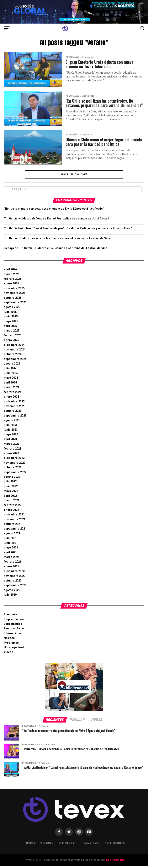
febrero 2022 (13, 507)
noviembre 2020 (15, 578)
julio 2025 (10, 314)
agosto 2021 (12, 536)
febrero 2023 (13, 451)
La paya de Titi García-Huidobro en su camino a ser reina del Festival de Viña (55, 250)
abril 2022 (10, 498)
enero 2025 (11, 342)
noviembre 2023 (15, 408)
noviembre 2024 (15, 352)
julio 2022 (10, 484)
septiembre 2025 (15, 305)
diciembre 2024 (14, 347)
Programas (11, 645)
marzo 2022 (12, 503)
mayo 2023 (11, 437)
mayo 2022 (11, 493)
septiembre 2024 (15, 361)
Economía (11, 617)
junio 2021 (11, 545)
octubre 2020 (13, 583)
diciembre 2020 (14, 573)
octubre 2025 (13, 300)
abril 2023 (10, 441)
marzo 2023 (12, 446)
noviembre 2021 (15, 521)
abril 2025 (10, 328)
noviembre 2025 (15, 295)
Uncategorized (14, 650)
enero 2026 (11, 286)
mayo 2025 (11, 323)
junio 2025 (11, 319)
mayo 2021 (11, 550)
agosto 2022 (12, 479)
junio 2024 (11, 375)
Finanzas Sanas (14, 631)
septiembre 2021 (15, 531)
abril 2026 (10, 272)
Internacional (13, 635)
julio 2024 (10, 370)
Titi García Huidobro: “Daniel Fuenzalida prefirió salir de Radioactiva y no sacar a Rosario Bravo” (68, 231)
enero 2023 (11, 455)
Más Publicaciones (74, 176)
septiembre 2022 (15, 474)
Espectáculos (13, 626)
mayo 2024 (11, 380)
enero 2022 (11, 512)
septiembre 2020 (15, 587)
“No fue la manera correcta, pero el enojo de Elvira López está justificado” (54, 211)
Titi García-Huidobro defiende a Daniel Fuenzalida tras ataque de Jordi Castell (56, 221)
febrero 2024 (13, 394)
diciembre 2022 (14, 460)
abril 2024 (10, 385)
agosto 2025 (12, 309)
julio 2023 (10, 427)
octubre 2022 (13, 470)
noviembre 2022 (15, 465)
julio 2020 (10, 597)
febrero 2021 (13, 564)
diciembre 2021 (14, 517)
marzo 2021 (12, 559)
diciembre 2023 (14, 403)
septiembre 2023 (15, 418)
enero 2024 (11, 399)
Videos (8, 654)
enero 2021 (11, 569)
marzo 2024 (12, 389)
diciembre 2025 (14, 290)
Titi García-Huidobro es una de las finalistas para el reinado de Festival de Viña (57, 240)
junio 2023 (11, 432)
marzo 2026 (12, 276)
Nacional (10, 640)
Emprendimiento (15, 621)
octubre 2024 (13, 356)
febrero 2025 (13, 338)
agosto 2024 (12, 366)
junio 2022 (11, 488)
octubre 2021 (13, 526)
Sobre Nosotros (115, 845)
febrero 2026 (13, 281)
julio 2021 (10, 540)
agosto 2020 (12, 592)
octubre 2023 (13, 413)
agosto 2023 (12, 422)
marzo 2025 (12, 333)
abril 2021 (10, 554)
